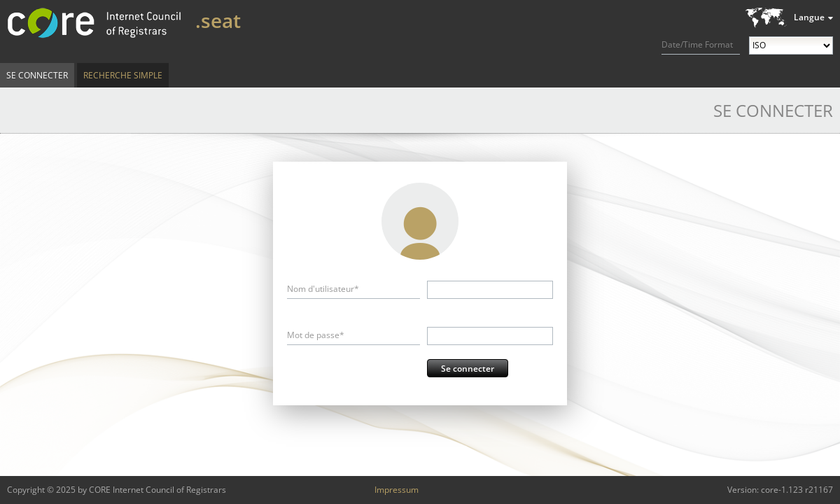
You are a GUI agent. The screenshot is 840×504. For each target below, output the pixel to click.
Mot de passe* (316, 335)
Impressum (397, 490)
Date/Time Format (697, 44)
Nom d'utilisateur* (323, 289)
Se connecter (37, 75)
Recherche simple (123, 75)
